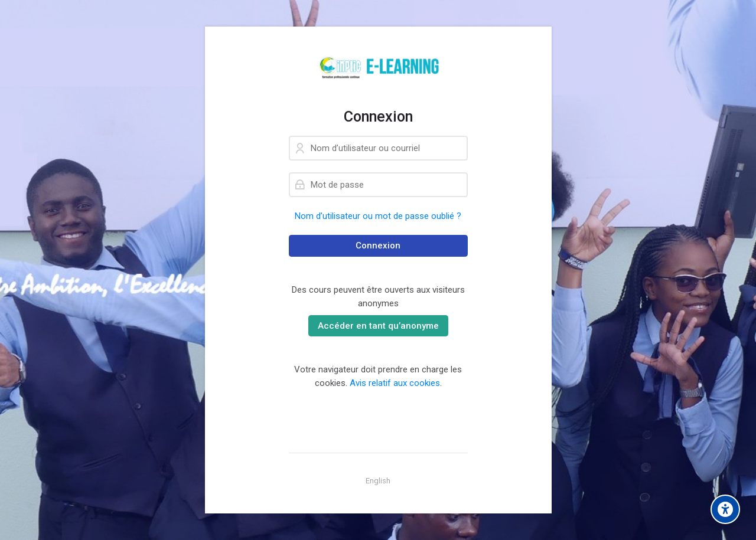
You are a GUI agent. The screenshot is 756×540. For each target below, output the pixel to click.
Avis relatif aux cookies (395, 383)
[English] (378, 481)
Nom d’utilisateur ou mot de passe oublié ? (378, 216)
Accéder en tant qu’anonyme (378, 326)
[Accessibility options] (725, 509)
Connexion (378, 246)
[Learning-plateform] (378, 67)
